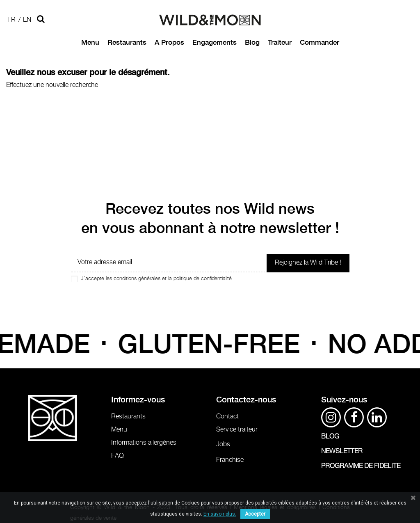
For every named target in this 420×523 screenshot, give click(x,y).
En (27, 20)
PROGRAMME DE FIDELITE (361, 466)
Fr (11, 20)
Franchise (230, 460)
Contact (227, 417)
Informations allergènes (144, 443)
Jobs (223, 444)
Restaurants (128, 417)
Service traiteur (237, 430)
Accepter (255, 514)
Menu (119, 430)
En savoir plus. (220, 514)
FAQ (118, 456)
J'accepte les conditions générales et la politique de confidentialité (156, 279)
